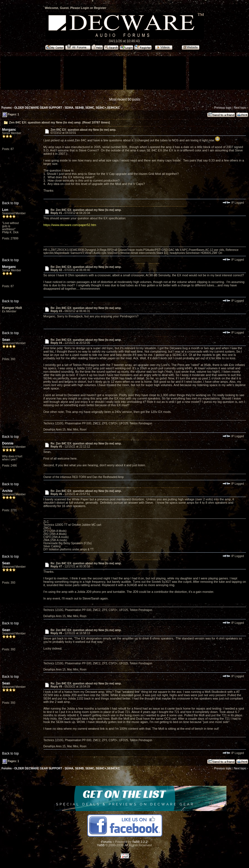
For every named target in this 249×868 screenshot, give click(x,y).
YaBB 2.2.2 (140, 842)
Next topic (240, 108)
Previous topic (223, 108)
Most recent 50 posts (125, 99)
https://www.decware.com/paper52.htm (70, 225)
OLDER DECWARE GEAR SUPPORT (38, 108)
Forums (7, 108)
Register (100, 8)
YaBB (101, 845)
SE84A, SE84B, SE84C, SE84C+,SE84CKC (92, 108)
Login (85, 8)
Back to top (11, 203)
